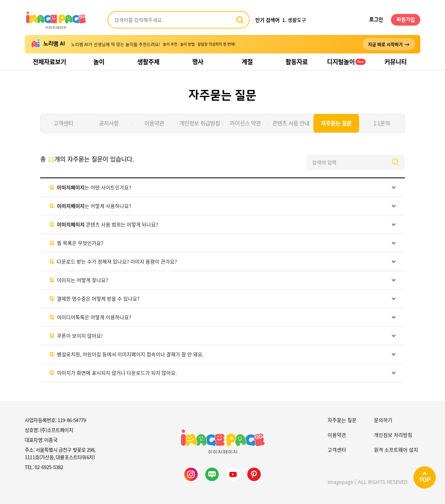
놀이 (99, 62)
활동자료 (297, 62)
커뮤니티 (396, 62)
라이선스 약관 (245, 123)
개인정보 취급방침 (200, 123)
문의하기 (383, 420)
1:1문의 (382, 123)
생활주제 (148, 62)
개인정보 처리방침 (393, 435)
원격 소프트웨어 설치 (396, 450)
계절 (247, 62)
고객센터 (63, 123)
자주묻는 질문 (336, 123)
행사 (198, 62)
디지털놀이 (346, 62)
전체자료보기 (49, 62)
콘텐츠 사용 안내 (291, 123)
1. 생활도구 (294, 20)
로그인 (376, 20)
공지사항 (109, 123)
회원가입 (406, 20)
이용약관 (154, 123)
